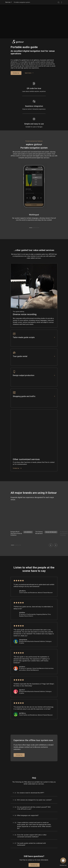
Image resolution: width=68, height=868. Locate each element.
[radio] (14, 553)
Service (9, 2)
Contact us (17, 441)
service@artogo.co (47, 864)
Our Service (45, 862)
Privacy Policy (20, 856)
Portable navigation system (22, 2)
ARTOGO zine (33, 854)
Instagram (32, 857)
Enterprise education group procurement (46, 859)
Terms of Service (20, 854)
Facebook (31, 856)
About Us (44, 856)
